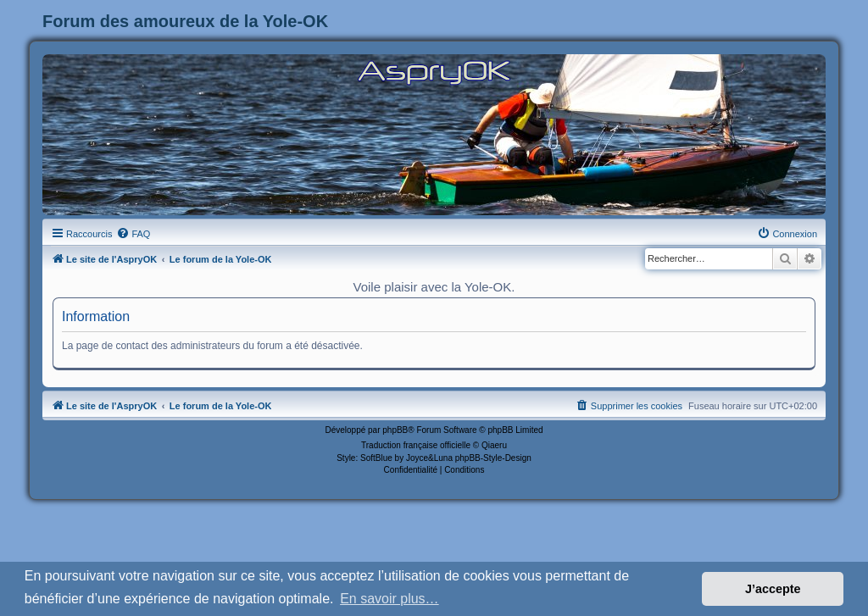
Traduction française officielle (416, 445)
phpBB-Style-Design (493, 458)
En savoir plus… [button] (389, 599)
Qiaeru (494, 445)
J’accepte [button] (773, 589)
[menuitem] (133, 234)
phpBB (395, 430)
